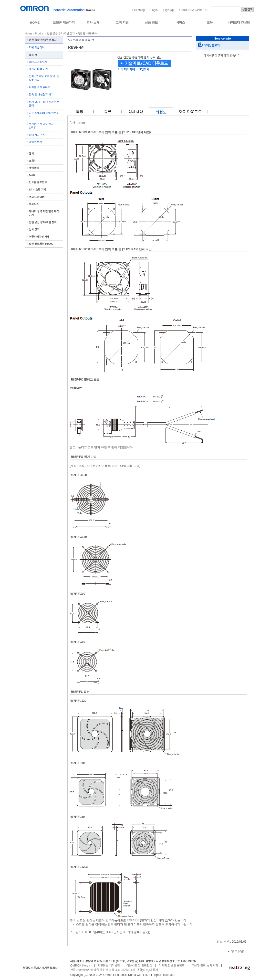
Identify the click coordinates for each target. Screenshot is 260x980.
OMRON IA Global (191, 10)
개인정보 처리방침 (109, 966)
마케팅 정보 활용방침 (172, 966)
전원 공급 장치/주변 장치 (61, 33)
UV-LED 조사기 (37, 62)
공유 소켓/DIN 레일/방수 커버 (44, 115)
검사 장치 (34, 229)
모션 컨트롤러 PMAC (40, 244)
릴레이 (32, 175)
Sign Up (169, 10)
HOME (35, 23)
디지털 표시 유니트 (39, 87)
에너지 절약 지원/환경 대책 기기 (43, 213)
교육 (210, 23)
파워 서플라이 (36, 47)
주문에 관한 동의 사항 (205, 966)
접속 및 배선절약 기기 (41, 95)
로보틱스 (33, 204)
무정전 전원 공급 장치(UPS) (41, 126)
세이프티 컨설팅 (239, 23)
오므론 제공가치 (64, 23)
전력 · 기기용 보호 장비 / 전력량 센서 (44, 78)
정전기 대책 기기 (38, 69)
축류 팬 (81, 33)
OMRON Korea (80, 966)
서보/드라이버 (36, 197)
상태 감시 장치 (36, 135)
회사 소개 (93, 23)
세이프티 (33, 168)
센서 (31, 153)
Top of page (236, 951)
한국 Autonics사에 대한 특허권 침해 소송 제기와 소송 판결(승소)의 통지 (114, 970)
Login (154, 10)
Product (40, 33)
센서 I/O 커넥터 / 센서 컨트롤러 (43, 104)
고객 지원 (122, 23)
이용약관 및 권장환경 (139, 966)
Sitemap (139, 10)
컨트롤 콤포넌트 (37, 182)
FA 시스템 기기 (37, 190)
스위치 (32, 161)
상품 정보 (151, 23)
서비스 (181, 23)
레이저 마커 (35, 142)
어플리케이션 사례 (39, 237)
